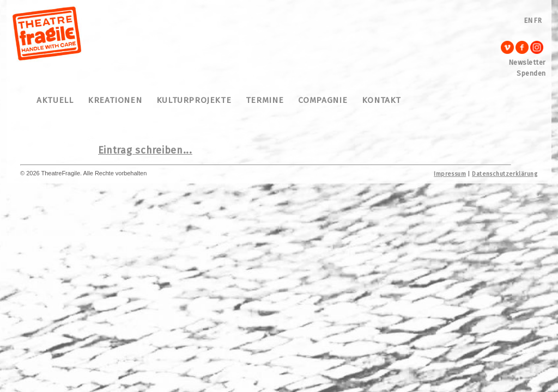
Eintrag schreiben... (145, 150)
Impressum (450, 174)
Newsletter (527, 62)
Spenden (531, 73)
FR (538, 20)
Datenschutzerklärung (505, 174)
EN (528, 20)
